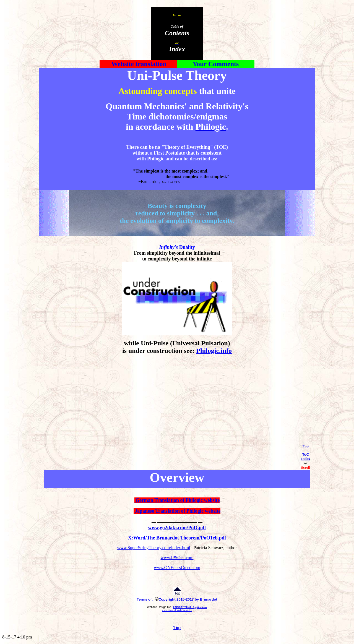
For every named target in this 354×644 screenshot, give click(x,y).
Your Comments (216, 64)
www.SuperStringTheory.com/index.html (154, 548)
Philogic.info (214, 351)
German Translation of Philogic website (177, 500)
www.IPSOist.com (177, 558)
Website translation (139, 64)
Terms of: (146, 599)
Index (306, 459)
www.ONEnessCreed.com (177, 568)
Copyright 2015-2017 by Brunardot (188, 599)
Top (306, 446)
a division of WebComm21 (177, 610)
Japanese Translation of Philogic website (178, 511)
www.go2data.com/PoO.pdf (177, 528)
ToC (306, 454)
